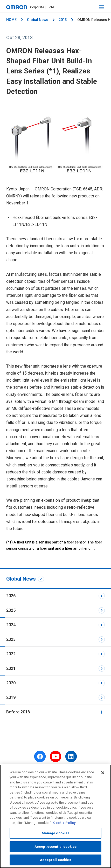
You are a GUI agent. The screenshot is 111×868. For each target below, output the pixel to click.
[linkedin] (71, 756)
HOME (11, 20)
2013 (63, 20)
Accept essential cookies (55, 847)
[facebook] (40, 756)
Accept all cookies (55, 860)
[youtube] (55, 756)
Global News (38, 20)
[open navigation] (102, 7)
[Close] (103, 773)
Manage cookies (56, 833)
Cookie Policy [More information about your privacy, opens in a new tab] (64, 823)
